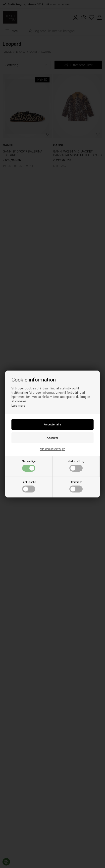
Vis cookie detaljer (52, 449)
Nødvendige (29, 466)
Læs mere (18, 406)
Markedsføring (76, 466)
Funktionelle (29, 487)
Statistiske (76, 487)
